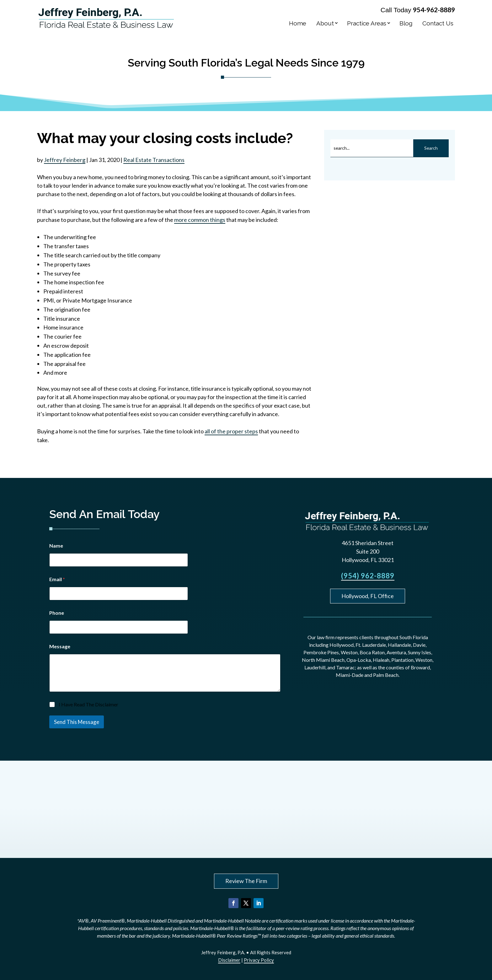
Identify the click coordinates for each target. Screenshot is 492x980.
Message (60, 646)
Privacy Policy (259, 960)
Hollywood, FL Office (368, 596)
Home (298, 23)
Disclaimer (229, 960)
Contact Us (438, 23)
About (325, 23)
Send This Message (77, 722)
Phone (57, 613)
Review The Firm (246, 881)
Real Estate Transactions (154, 160)
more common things (200, 220)
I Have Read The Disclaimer (88, 704)
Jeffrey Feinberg (65, 160)
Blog (406, 23)
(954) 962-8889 (368, 576)
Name (56, 546)
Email (57, 579)
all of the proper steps (231, 431)
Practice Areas (367, 23)
